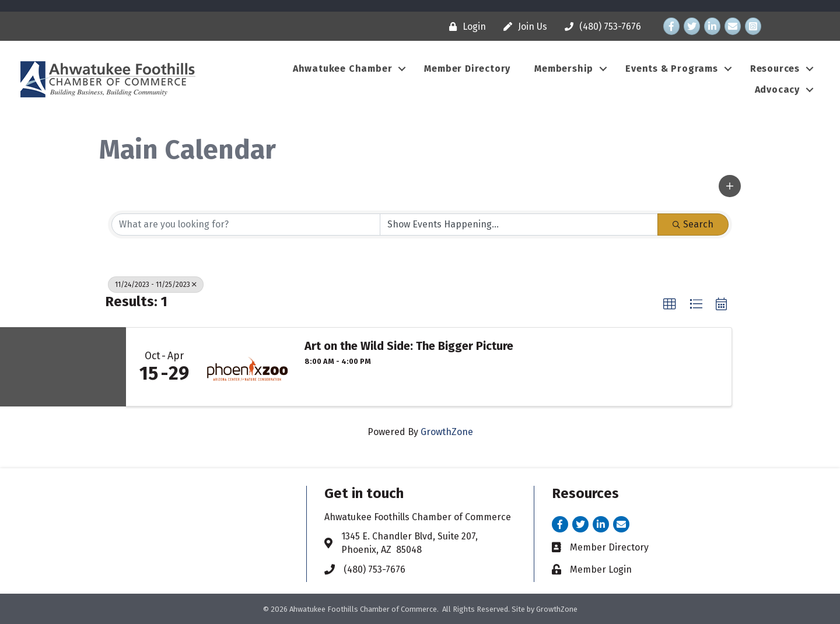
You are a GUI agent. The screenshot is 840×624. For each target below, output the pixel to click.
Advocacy (777, 90)
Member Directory (467, 69)
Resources (775, 69)
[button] (730, 186)
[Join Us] (522, 27)
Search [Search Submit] (693, 224)
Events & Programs (672, 69)
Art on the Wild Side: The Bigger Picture (409, 346)
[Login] (465, 27)
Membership (564, 69)
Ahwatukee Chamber (343, 69)
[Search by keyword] (246, 225)
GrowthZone (447, 432)
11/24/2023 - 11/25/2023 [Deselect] (156, 285)
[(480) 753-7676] (600, 27)
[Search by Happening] (519, 225)
